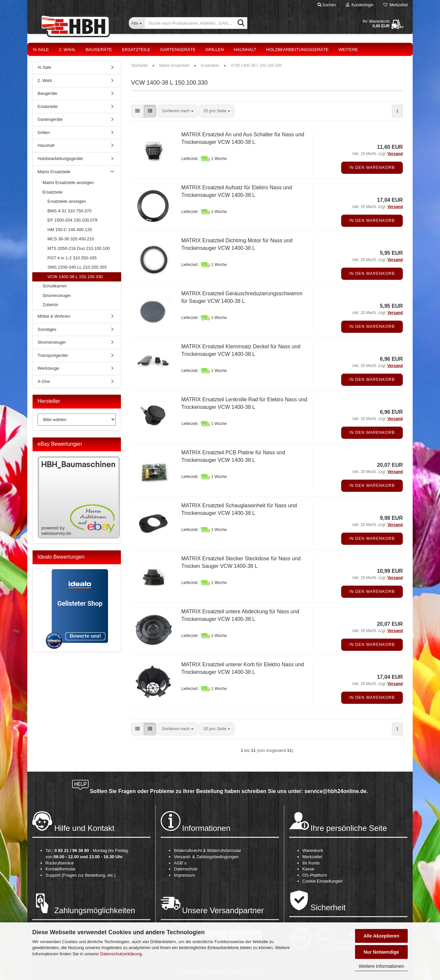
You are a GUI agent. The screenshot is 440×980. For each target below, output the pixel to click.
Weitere (348, 50)
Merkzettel (396, 5)
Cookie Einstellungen (322, 881)
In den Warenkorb (372, 168)
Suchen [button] (327, 5)
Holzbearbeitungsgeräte (297, 50)
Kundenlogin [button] (360, 5)
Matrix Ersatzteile (54, 172)
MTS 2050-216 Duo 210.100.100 (79, 248)
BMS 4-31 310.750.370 (69, 211)
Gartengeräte (178, 50)
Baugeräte (99, 50)
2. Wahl (67, 50)
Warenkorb (313, 850)
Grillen (215, 50)
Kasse (308, 869)
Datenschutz (186, 869)
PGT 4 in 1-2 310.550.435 (72, 258)
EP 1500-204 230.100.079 (72, 220)
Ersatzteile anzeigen (67, 201)
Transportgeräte (53, 355)
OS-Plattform (315, 875)
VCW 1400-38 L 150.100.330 (75, 277)
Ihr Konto (311, 863)
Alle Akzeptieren (381, 936)
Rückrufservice (60, 863)
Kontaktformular (61, 869)
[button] (137, 111)
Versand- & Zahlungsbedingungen (206, 857)
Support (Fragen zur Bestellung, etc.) (81, 875)
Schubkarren (55, 286)
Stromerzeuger (57, 295)
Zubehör (50, 305)
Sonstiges (47, 329)
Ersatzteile (136, 50)
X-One (44, 381)
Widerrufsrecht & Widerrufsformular (207, 850)
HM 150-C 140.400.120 (70, 230)
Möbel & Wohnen (54, 316)
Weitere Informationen (381, 966)
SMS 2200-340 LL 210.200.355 (77, 267)
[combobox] (178, 111)
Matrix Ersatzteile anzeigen (68, 183)
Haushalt (245, 50)
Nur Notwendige (381, 952)
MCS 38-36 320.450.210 (71, 239)
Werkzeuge (48, 368)
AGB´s (180, 863)
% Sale (41, 50)
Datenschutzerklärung (121, 954)
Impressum (184, 875)
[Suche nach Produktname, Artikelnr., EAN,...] (137, 23)
